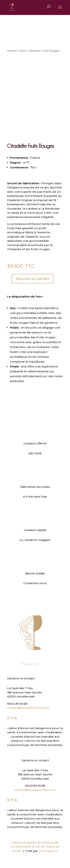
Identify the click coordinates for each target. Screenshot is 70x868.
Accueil (12, 51)
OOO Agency (48, 851)
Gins (23, 51)
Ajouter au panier (32, 279)
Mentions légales (24, 842)
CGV (38, 847)
